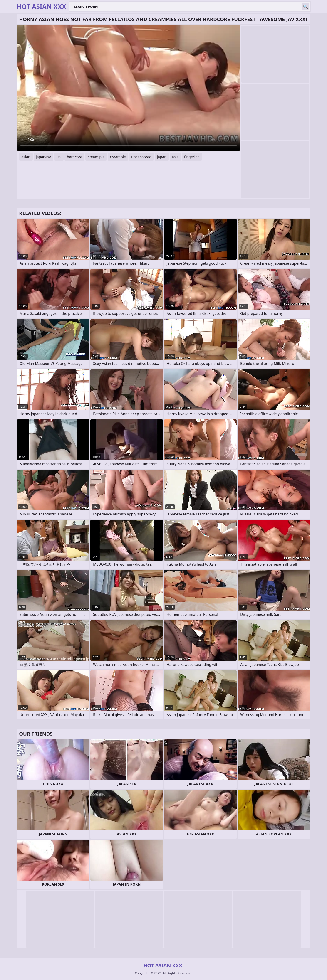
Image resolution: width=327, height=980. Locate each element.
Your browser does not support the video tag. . (129, 88)
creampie (118, 157)
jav (59, 157)
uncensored (141, 157)
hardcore (74, 157)
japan (162, 157)
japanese (44, 157)
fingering (192, 157)
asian (26, 157)
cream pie (96, 157)
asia (175, 157)
